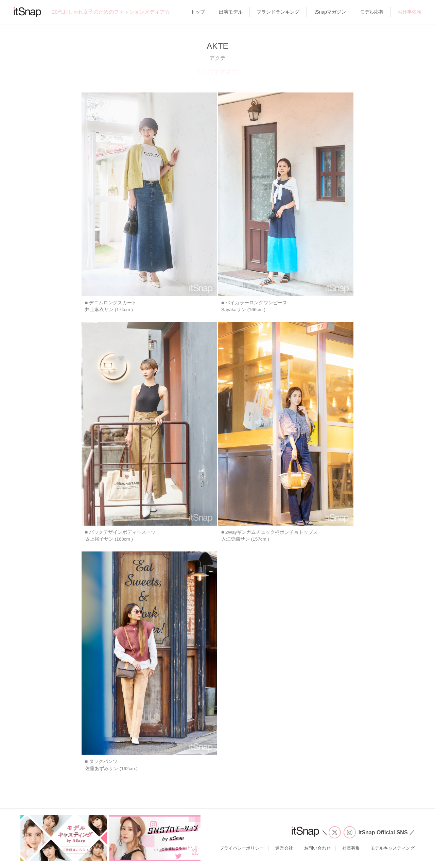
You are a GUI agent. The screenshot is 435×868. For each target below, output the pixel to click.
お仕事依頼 (410, 12)
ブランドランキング (278, 12)
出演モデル (231, 12)
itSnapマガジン (330, 12)
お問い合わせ (317, 848)
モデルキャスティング (393, 848)
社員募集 (351, 848)
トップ (198, 12)
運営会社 (284, 848)
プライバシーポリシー (242, 848)
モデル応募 (372, 12)
